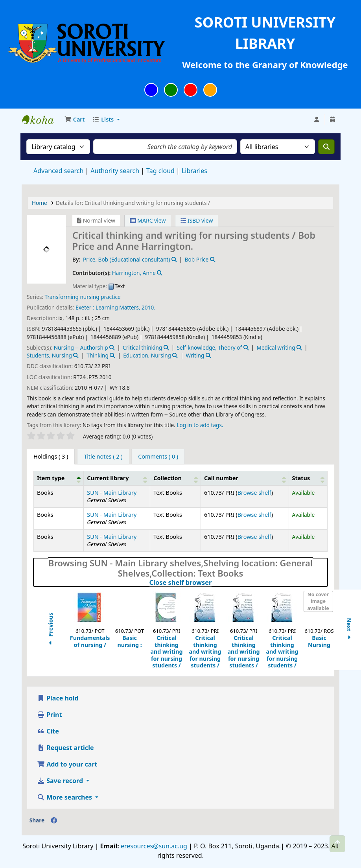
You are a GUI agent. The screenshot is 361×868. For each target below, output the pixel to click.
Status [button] (301, 478)
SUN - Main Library (112, 493)
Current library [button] (108, 478)
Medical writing (276, 347)
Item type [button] (51, 478)
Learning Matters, (118, 307)
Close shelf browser (214, 582)
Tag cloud (160, 171)
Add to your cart (67, 764)
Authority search (115, 171)
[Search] (326, 147)
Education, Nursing (147, 355)
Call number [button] (221, 478)
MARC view (148, 220)
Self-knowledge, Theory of (210, 347)
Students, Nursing (49, 355)
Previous (51, 630)
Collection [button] (168, 478)
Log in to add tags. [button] (200, 425)
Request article (65, 748)
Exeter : (85, 307)
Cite (48, 731)
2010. (148, 307)
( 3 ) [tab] (51, 456)
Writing (195, 355)
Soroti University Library (42, 120)
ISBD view (197, 220)
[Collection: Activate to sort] (176, 478)
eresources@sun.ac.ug (153, 846)
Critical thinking (142, 347)
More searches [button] (65, 797)
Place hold (58, 698)
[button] (75, 120)
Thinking (97, 355)
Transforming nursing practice (83, 297)
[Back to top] (337, 844)
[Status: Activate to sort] (308, 478)
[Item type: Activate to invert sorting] (59, 478)
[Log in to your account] (317, 120)
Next (349, 630)
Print (49, 715)
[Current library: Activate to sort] (117, 478)
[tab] (103, 457)
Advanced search (58, 171)
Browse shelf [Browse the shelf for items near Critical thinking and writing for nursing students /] (254, 493)
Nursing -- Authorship (81, 347)
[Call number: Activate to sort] (245, 478)
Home (40, 203)
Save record (61, 781)
